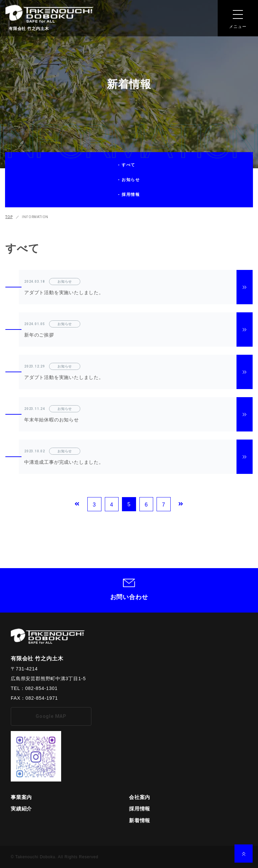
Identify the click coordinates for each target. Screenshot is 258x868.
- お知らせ (129, 180)
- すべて (127, 165)
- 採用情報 (129, 195)
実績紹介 (21, 809)
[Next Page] (181, 504)
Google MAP (51, 716)
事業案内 (21, 797)
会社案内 (140, 797)
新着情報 (140, 820)
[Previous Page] (77, 504)
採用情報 (140, 809)
